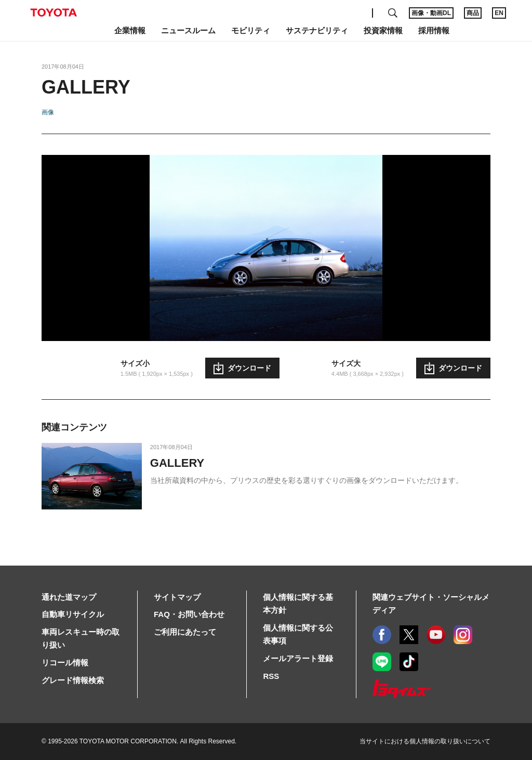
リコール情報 (65, 663)
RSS (271, 676)
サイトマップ (177, 597)
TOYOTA (54, 12)
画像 (48, 112)
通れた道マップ (69, 597)
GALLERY (177, 463)
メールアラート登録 (298, 658)
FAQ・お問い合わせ (189, 614)
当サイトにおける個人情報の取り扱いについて (425, 741)
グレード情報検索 (73, 680)
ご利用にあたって (185, 632)
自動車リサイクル (73, 614)
